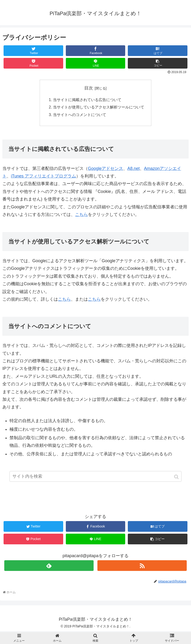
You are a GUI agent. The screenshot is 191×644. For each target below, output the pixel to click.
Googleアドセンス (105, 169)
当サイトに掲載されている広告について (87, 100)
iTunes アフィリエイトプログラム (43, 177)
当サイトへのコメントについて (80, 115)
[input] (95, 479)
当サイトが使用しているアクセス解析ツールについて (99, 108)
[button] (177, 479)
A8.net (134, 169)
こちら (81, 215)
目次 (89, 88)
